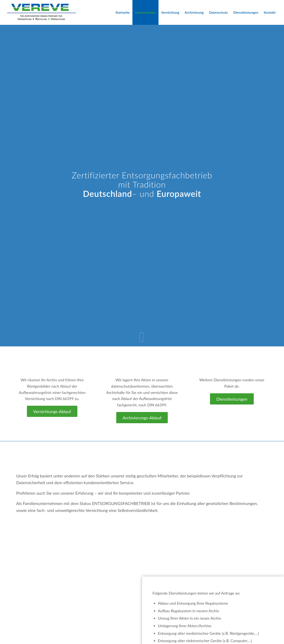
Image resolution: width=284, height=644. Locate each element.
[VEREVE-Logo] (41, 12)
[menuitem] (123, 12)
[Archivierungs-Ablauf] (142, 418)
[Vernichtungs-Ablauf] (52, 411)
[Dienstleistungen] (232, 399)
